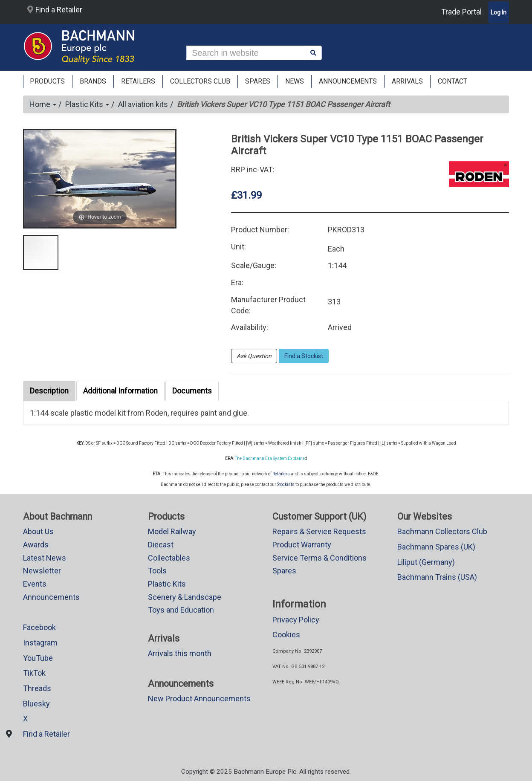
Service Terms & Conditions (319, 558)
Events (35, 584)
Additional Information (120, 391)
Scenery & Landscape (185, 597)
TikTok (34, 673)
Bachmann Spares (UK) (436, 547)
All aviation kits (143, 104)
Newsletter (42, 571)
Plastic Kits (87, 104)
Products (47, 81)
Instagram (40, 643)
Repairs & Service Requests (319, 531)
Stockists (286, 485)
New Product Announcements (199, 699)
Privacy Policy (296, 620)
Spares (284, 571)
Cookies (286, 635)
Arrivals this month (180, 653)
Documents (192, 391)
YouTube (38, 658)
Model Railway (172, 531)
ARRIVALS (407, 81)
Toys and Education (181, 610)
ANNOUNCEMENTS (348, 81)
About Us (38, 531)
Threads (37, 688)
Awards (36, 545)
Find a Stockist (304, 356)
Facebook (39, 627)
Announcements (51, 597)
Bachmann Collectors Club (442, 531)
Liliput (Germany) (426, 562)
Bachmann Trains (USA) (437, 577)
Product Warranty (302, 545)
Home (43, 104)
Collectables (169, 558)
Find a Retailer (55, 10)
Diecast (161, 545)
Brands (93, 81)
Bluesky (36, 704)
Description (49, 391)
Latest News (45, 558)
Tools (157, 571)
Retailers (281, 474)
